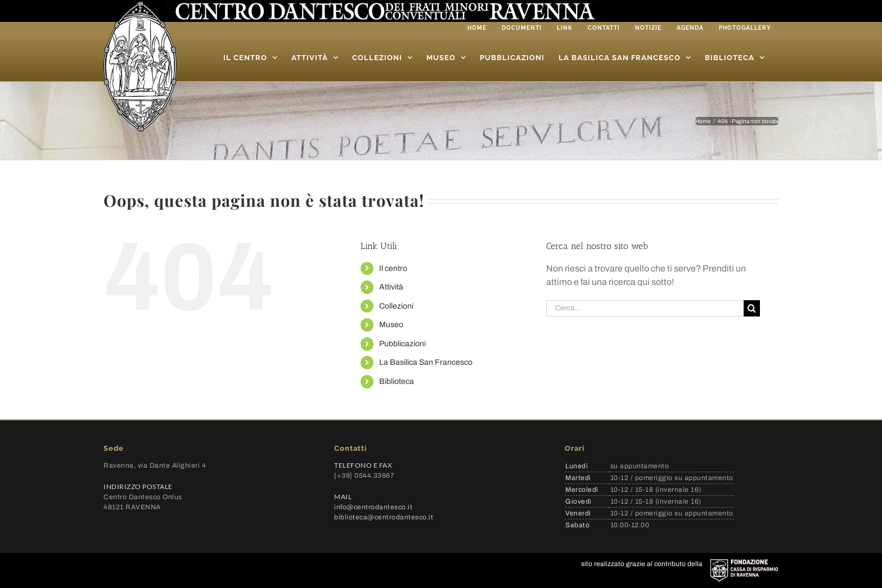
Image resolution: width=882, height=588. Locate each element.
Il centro (393, 268)
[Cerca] (752, 308)
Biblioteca (397, 381)
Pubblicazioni (402, 344)
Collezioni (396, 306)
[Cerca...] (645, 308)
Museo (391, 325)
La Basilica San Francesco (426, 362)
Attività (391, 287)
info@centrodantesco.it (373, 507)
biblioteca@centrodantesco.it (384, 517)
